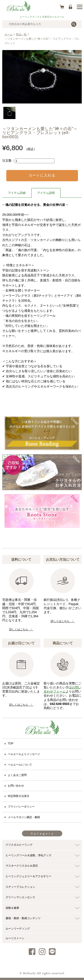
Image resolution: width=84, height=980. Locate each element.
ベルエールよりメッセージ (24, 754)
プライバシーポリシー (21, 807)
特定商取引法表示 (19, 796)
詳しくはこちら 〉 (21, 629)
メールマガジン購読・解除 (24, 817)
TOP (11, 744)
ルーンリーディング (18, 929)
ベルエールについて (20, 765)
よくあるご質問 (17, 775)
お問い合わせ (16, 786)
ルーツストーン (15, 938)
